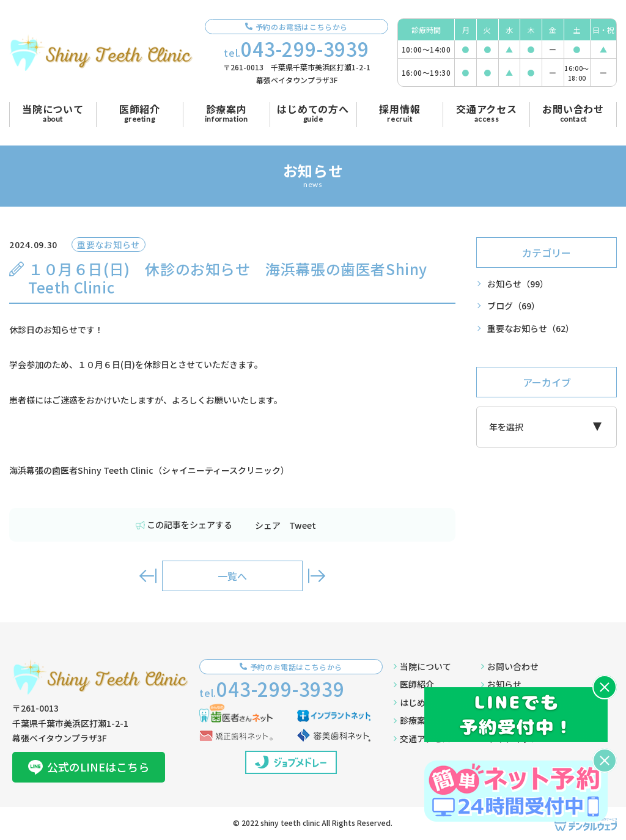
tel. (296, 49)
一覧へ (232, 576)
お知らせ (518, 284)
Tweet (303, 525)
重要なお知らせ (531, 329)
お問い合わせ (510, 666)
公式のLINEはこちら (89, 767)
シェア (268, 525)
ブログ (514, 306)
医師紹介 (414, 684)
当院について (422, 666)
